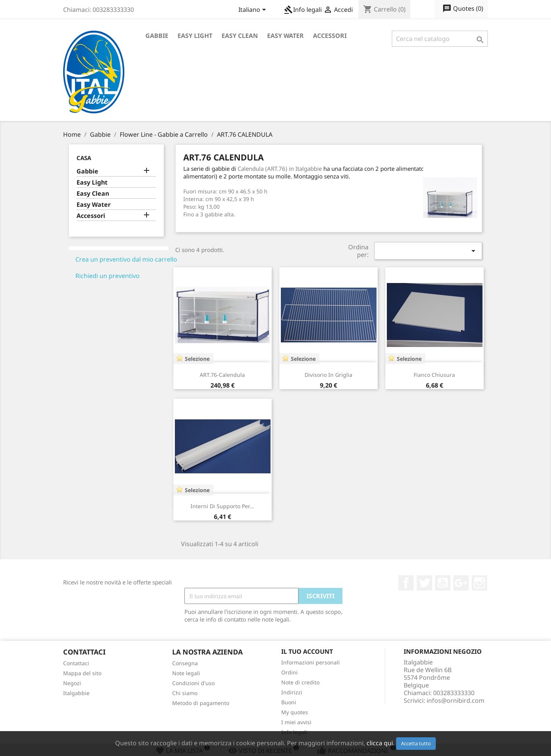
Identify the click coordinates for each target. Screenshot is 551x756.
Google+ (461, 583)
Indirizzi (292, 692)
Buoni (289, 702)
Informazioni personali (311, 662)
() (463, 9)
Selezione (197, 359)
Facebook (406, 583)
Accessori (330, 36)
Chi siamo (185, 693)
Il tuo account (307, 651)
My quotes (295, 712)
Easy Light (195, 36)
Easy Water (285, 36)
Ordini (289, 672)
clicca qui (380, 743)
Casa (84, 158)
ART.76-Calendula (222, 375)
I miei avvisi (296, 722)
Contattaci (76, 663)
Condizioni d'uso (193, 683)
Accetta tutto (416, 743)
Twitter (424, 583)
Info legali (303, 10)
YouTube (443, 583)
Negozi (72, 683)
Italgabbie (76, 693)
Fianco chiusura (434, 375)
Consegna (185, 663)
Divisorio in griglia (328, 375)
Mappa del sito (82, 673)
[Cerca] (440, 39)
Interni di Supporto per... (222, 506)
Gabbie (157, 36)
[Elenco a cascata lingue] (253, 10)
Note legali (186, 673)
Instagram (479, 583)
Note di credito (300, 682)
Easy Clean (240, 36)
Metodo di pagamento (201, 703)
